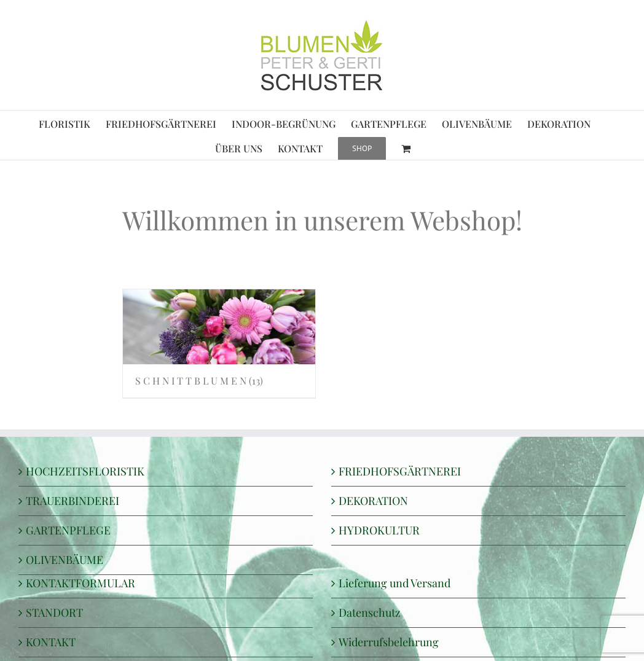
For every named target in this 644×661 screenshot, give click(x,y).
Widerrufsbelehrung (389, 642)
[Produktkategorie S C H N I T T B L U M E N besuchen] (219, 343)
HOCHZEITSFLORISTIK (85, 471)
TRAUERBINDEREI (73, 501)
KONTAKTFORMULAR (80, 583)
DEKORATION (373, 501)
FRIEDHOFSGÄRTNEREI (400, 471)
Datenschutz (370, 612)
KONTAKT (51, 642)
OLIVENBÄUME (65, 560)
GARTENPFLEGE (68, 530)
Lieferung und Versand (395, 583)
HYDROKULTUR (379, 530)
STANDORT (54, 612)
